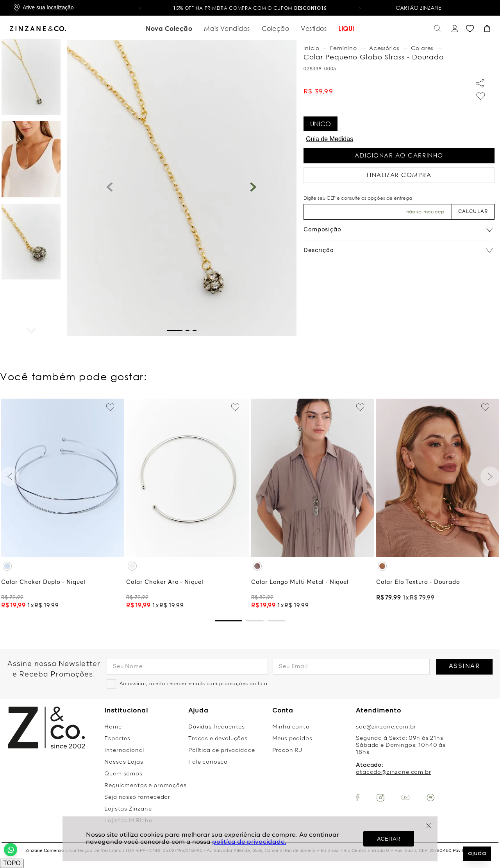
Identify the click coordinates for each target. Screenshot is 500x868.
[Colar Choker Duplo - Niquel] (62, 505)
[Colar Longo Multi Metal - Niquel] (312, 505)
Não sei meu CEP (425, 212)
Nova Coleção (169, 29)
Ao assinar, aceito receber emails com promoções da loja (194, 684)
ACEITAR (389, 839)
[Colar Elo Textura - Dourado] (437, 505)
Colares (422, 48)
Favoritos (470, 29)
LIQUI (346, 29)
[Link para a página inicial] (312, 48)
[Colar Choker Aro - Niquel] (187, 505)
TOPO (12, 863)
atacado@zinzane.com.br (393, 772)
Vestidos (314, 29)
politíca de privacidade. (249, 842)
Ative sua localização (48, 7)
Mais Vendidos (227, 29)
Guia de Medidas (329, 139)
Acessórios (384, 48)
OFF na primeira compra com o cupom (250, 8)
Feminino (344, 48)
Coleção (276, 29)
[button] (140, 8)
